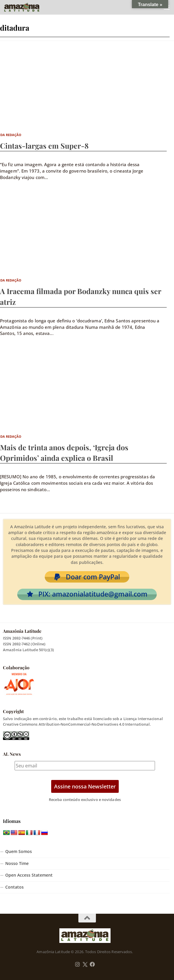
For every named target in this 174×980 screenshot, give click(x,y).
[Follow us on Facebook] (92, 965)
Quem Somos (19, 852)
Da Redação (11, 135)
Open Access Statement (29, 875)
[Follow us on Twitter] (85, 965)
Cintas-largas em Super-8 (44, 146)
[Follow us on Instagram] (77, 965)
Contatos (14, 887)
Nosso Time (17, 863)
